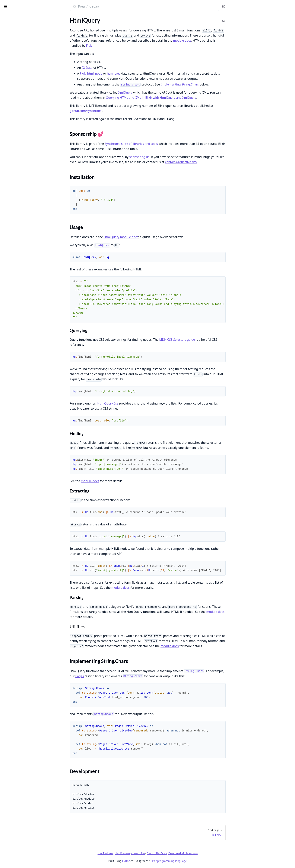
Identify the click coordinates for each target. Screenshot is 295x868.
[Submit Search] (102, 7)
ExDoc (154, 861)
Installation (14, 41)
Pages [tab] (7, 16)
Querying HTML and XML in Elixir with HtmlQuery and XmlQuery (179, 98)
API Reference (12, 24)
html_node (123, 73)
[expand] (53, 25)
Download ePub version (211, 853)
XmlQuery (154, 92)
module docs (210, 40)
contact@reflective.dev (209, 162)
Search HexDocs (185, 853)
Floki (117, 46)
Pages (108, 676)
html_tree (142, 73)
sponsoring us (167, 157)
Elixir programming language (197, 861)
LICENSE (8, 61)
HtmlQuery (12, 5)
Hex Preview (151, 853)
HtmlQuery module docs (149, 237)
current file (166, 853)
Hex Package (134, 853)
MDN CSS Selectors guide (205, 340)
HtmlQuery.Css (136, 403)
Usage (11, 45)
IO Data (115, 68)
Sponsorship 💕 (17, 36)
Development (15, 54)
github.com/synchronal (114, 111)
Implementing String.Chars (24, 50)
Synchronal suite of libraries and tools (159, 144)
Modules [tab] (23, 16)
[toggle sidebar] (51, 6)
